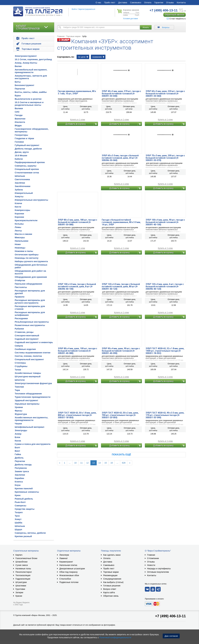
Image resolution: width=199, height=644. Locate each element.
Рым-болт (20, 502)
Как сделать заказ (112, 555)
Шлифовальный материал (29, 427)
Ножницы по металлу (27, 258)
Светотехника (22, 179)
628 (124, 463)
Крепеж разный (23, 536)
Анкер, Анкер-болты (26, 63)
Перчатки (20, 89)
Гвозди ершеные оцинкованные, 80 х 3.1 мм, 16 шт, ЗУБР (77, 92)
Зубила (19, 190)
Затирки (19, 592)
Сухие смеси (22, 565)
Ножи (18, 244)
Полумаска (21, 468)
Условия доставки (130, 19)
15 (106, 463)
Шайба (18, 523)
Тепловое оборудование (28, 394)
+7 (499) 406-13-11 (170, 616)
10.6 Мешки (21, 155)
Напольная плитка (68, 565)
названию (97, 57)
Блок (17, 437)
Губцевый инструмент (27, 145)
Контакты (181, 3)
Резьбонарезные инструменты (32, 322)
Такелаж (19, 387)
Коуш (18, 485)
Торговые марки (73, 36)
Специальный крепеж (27, 169)
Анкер (18, 434)
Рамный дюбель (24, 499)
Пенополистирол (24, 572)
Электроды (21, 430)
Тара (17, 390)
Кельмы (19, 224)
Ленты (18, 231)
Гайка (18, 454)
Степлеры (20, 363)
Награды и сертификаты (159, 569)
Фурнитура (21, 414)
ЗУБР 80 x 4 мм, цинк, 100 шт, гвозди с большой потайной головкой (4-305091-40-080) (77, 351)
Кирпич (19, 555)
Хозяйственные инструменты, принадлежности (31, 419)
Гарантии (159, 3)
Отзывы (170, 3)
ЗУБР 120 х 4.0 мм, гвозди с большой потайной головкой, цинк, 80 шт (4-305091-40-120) (121, 287)
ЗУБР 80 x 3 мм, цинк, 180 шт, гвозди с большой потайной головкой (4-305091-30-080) (77, 222)
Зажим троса (22, 471)
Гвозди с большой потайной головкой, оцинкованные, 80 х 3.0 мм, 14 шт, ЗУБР (121, 222)
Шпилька (20, 526)
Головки (19, 142)
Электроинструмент (26, 56)
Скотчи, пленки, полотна (28, 356)
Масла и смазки (23, 234)
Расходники (21, 318)
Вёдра (18, 125)
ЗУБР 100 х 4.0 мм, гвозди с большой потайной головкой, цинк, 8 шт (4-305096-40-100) (77, 287)
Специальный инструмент (29, 359)
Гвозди (19, 115)
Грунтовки (20, 589)
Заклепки (20, 475)
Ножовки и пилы (24, 251)
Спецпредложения (112, 579)
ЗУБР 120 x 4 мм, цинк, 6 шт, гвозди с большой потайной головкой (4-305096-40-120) (165, 287)
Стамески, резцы (24, 332)
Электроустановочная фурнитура (33, 383)
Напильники (21, 241)
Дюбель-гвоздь (23, 465)
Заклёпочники (23, 186)
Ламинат (64, 558)
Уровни (19, 407)
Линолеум (64, 555)
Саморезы (20, 506)
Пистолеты (21, 287)
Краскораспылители (26, 220)
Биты (18, 82)
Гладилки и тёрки (24, 138)
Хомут (18, 519)
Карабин (19, 478)
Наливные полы (23, 569)
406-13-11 (164, 10)
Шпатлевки (21, 586)
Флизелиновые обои (69, 575)
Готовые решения (112, 586)
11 (82, 463)
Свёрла (19, 346)
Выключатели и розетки (28, 99)
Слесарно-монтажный (27, 335)
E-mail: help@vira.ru (176, 19)
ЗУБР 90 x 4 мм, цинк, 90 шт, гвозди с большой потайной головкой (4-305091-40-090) (121, 351)
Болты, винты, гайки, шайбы (31, 92)
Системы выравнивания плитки (32, 353)
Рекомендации (110, 575)
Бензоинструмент (24, 85)
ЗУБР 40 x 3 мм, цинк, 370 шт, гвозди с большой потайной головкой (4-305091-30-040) (121, 94)
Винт (17, 451)
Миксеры (20, 237)
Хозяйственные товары (28, 373)
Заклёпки (20, 183)
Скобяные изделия (25, 349)
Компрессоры (22, 210)
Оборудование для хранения (31, 277)
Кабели (19, 159)
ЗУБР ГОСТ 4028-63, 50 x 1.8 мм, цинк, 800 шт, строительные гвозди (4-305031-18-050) (77, 415)
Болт (17, 447)
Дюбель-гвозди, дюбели (28, 149)
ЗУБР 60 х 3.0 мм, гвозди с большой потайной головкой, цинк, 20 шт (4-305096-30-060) (120, 158)
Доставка (123, 3)
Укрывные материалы (27, 404)
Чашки (18, 424)
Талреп (19, 512)
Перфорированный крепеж (30, 162)
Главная (61, 36)
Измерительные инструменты (31, 200)
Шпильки (20, 176)
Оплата (148, 3)
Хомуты (19, 196)
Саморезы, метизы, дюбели (30, 533)
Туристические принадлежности (33, 397)
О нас (98, 3)
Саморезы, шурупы (26, 166)
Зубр (84, 36)
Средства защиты (25, 509)
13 (94, 463)
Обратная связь (111, 596)
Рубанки (19, 329)
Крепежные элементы (27, 492)
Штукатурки (21, 582)
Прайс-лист (110, 3)
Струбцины (21, 366)
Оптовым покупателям (158, 572)
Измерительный (24, 193)
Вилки (18, 66)
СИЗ (17, 112)
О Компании (153, 558)
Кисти (18, 207)
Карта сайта (109, 592)
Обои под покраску (68, 572)
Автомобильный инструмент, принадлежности (31, 71)
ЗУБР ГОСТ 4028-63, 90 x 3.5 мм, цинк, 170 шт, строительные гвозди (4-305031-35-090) (165, 415)
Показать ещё (121, 455)
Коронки (19, 214)
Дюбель (19, 458)
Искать (146, 27)
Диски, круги (22, 152)
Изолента (20, 122)
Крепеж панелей (24, 488)
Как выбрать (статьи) (113, 582)
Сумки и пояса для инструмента (32, 444)
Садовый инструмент (27, 339)
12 (87, 463)
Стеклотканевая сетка (27, 173)
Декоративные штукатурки (72, 569)
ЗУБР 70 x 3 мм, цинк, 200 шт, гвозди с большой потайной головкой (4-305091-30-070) (165, 158)
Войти (74, 9)
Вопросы (166, 27)
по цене (82, 57)
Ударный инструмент (26, 400)
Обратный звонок (175, 15)
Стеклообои (65, 579)
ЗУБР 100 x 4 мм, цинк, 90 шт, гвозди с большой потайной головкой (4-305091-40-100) (165, 222)
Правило (20, 297)
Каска (18, 441)
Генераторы (21, 135)
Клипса (19, 482)
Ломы (18, 227)
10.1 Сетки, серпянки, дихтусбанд (33, 59)
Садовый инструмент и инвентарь (34, 342)
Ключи (18, 203)
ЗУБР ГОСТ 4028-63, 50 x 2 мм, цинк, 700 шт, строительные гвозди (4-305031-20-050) (120, 415)
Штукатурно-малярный (28, 376)
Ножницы (20, 248)
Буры (18, 95)
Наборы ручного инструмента (31, 261)
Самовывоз (136, 3)
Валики (19, 108)
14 (100, 463)
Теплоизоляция (23, 575)
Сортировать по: (66, 57)
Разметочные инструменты (30, 325)
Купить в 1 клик (78, 120)
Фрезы (19, 411)
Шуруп (18, 529)
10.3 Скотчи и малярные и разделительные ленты (29, 104)
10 (75, 463)
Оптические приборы (27, 254)
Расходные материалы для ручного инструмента (30, 301)
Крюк (18, 495)
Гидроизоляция (23, 579)
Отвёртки (20, 280)
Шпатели (20, 380)
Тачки (18, 370)
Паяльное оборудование (28, 284)
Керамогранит (66, 562)
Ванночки (20, 119)
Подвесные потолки (69, 582)
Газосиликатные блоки (26, 558)
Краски (19, 596)
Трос (17, 516)
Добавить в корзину (76, 124)
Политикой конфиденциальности (115, 637)
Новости (151, 565)
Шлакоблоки (21, 562)
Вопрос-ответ (110, 589)
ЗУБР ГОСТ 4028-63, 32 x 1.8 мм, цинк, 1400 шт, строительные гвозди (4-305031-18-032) (165, 351)
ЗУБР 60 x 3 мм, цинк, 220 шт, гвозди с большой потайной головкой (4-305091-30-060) (165, 94)
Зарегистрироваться (87, 9)
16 (112, 463)
